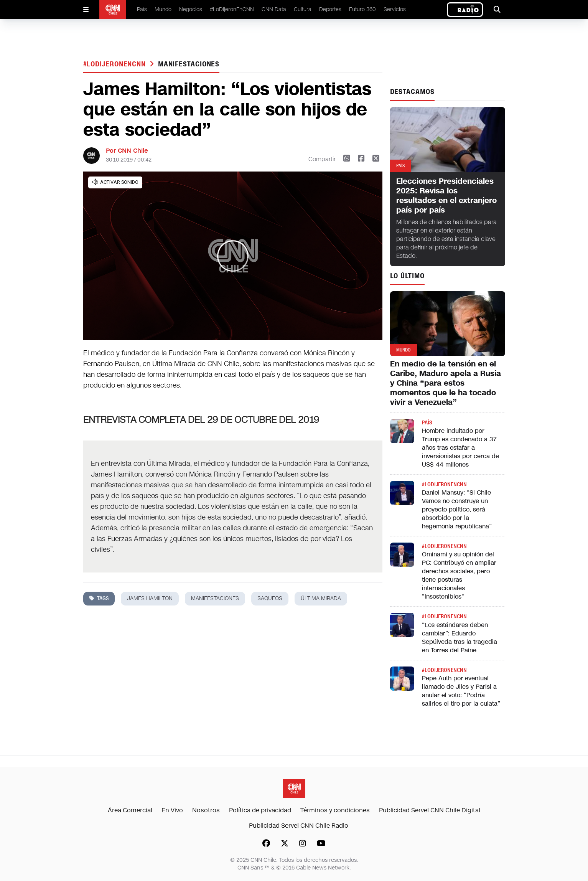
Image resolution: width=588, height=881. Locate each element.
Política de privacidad (260, 810)
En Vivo (172, 810)
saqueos (270, 598)
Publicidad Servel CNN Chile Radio (299, 826)
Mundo (163, 9)
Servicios (395, 9)
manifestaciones (189, 64)
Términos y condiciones (335, 810)
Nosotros (206, 810)
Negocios (191, 9)
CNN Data (274, 9)
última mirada (321, 598)
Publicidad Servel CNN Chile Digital (430, 810)
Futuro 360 (362, 9)
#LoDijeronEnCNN (232, 9)
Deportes (330, 9)
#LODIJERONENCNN (116, 64)
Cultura (303, 9)
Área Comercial (130, 810)
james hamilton (150, 598)
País (142, 9)
